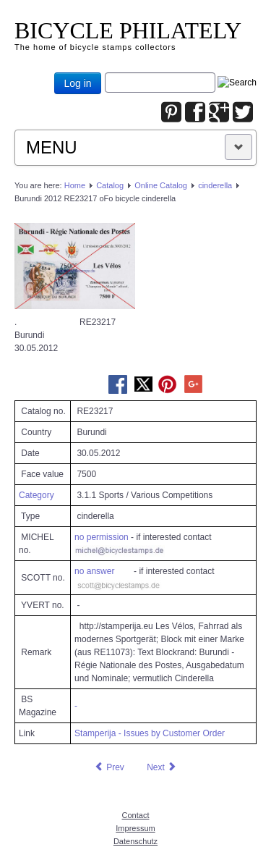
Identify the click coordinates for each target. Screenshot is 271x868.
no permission (102, 537)
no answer (94, 571)
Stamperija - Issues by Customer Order (150, 733)
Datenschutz (135, 841)
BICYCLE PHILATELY (128, 30)
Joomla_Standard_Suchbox (105, 73)
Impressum (135, 828)
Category (36, 495)
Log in (77, 83)
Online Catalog (161, 185)
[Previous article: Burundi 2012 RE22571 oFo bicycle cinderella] (109, 767)
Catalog (110, 185)
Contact (136, 815)
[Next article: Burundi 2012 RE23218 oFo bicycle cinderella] (162, 767)
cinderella (215, 185)
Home (75, 185)
